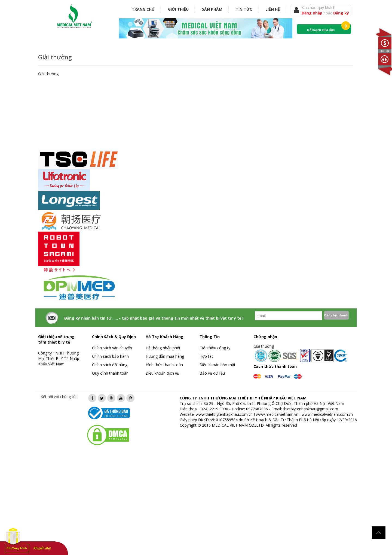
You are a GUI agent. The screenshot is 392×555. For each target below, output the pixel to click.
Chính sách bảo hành (110, 356)
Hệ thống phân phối (163, 348)
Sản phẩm (212, 9)
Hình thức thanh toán (164, 365)
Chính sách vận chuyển (112, 348)
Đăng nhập (313, 13)
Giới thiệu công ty (215, 348)
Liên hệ (273, 9)
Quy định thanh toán (110, 373)
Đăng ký (341, 13)
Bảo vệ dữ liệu (212, 373)
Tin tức (244, 9)
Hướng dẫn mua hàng (165, 356)
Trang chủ (143, 9)
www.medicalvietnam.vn (277, 414)
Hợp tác (206, 356)
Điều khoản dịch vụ (163, 373)
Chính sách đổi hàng (110, 365)
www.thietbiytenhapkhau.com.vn (224, 414)
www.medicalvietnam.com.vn (327, 414)
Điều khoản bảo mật (218, 365)
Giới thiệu (178, 9)
